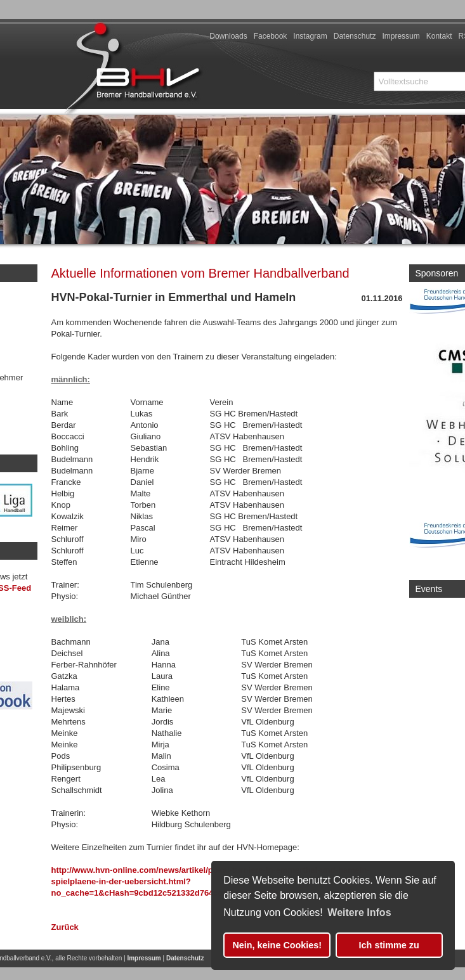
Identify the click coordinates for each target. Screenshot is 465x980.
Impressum (401, 36)
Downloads (228, 36)
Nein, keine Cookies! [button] (277, 945)
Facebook (271, 36)
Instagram (310, 36)
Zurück (65, 927)
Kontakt (439, 36)
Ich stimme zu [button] (389, 945)
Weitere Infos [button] (359, 912)
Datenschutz (355, 36)
